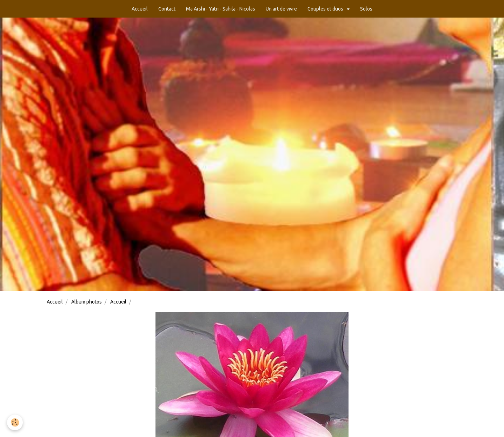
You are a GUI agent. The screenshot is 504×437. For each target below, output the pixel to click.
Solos (366, 9)
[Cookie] (15, 422)
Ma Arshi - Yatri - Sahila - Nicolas (221, 9)
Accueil (140, 9)
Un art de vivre (281, 9)
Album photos (87, 302)
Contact (167, 9)
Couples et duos (326, 9)
